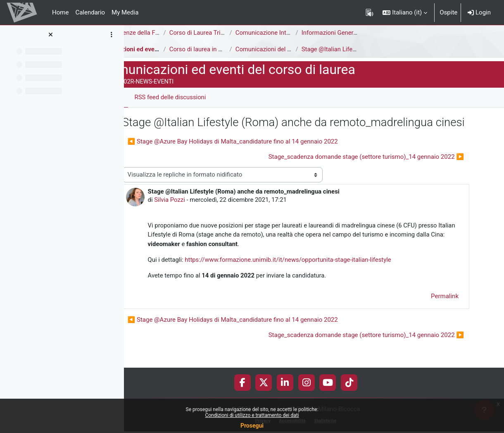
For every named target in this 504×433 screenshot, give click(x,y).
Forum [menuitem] (149, 97)
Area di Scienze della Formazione (176, 33)
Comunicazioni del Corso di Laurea (320, 49)
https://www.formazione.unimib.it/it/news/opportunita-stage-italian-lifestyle (326, 277)
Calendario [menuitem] (90, 12)
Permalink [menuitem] (445, 313)
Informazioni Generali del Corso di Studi (392, 33)
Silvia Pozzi (206, 216)
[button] (405, 12)
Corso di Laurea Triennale (241, 33)
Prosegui (252, 426)
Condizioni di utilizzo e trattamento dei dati (252, 415)
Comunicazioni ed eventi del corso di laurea (191, 49)
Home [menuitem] (60, 12)
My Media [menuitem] (125, 12)
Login (479, 12)
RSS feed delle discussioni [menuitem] (207, 97)
